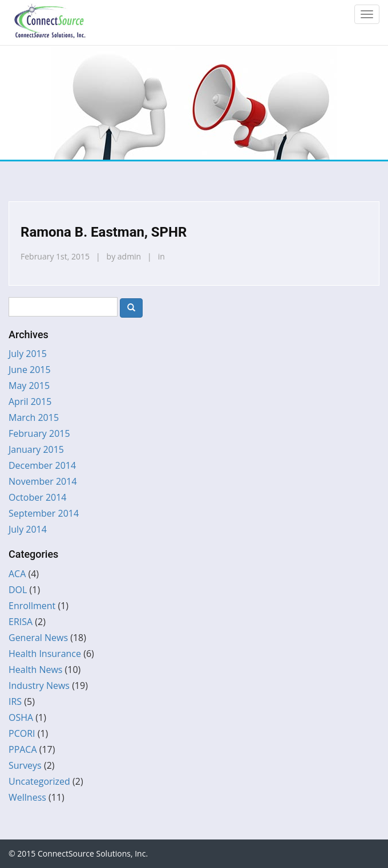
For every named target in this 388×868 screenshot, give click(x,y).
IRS (15, 701)
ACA (17, 574)
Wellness (27, 797)
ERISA (21, 622)
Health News (35, 670)
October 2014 (38, 497)
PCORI (22, 733)
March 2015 (34, 417)
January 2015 (36, 449)
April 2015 (30, 401)
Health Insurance (45, 654)
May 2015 (29, 386)
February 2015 (39, 433)
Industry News (39, 686)
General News (38, 638)
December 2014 (42, 465)
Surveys (25, 765)
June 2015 (30, 370)
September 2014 (44, 513)
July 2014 (28, 529)
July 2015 (28, 354)
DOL (18, 590)
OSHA (21, 717)
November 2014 (43, 481)
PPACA (23, 749)
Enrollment (32, 606)
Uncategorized (39, 781)
